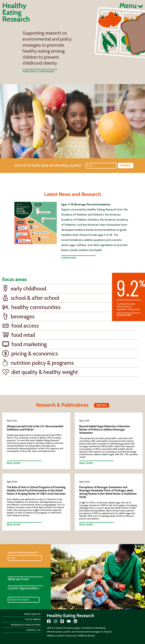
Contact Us (33, 630)
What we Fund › (19, 579)
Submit (126, 165)
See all (102, 405)
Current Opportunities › (24, 588)
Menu (131, 6)
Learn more (68, 258)
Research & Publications (25, 625)
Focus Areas (33, 619)
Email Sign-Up (32, 614)
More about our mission (38, 71)
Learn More (124, 315)
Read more (13, 463)
